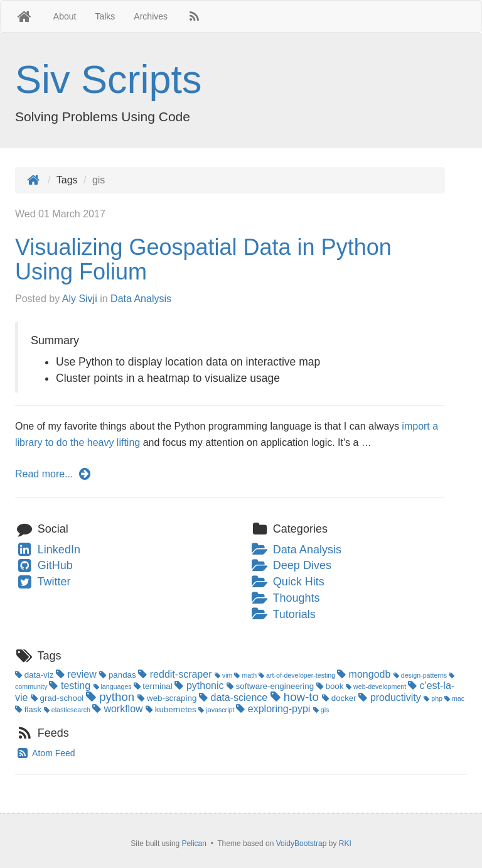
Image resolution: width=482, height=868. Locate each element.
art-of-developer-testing (298, 675)
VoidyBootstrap (302, 844)
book (331, 686)
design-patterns (421, 675)
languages (114, 686)
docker (340, 698)
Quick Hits (287, 582)
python (112, 697)
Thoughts (285, 598)
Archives (151, 16)
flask (29, 709)
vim (225, 675)
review (78, 674)
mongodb (365, 674)
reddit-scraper (176, 674)
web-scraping (168, 698)
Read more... (54, 474)
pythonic (200, 686)
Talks (105, 16)
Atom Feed (45, 753)
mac (454, 698)
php (434, 698)
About (65, 16)
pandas (119, 675)
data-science (235, 697)
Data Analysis (141, 299)
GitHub (44, 565)
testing (71, 686)
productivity (391, 697)
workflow (119, 709)
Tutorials (283, 614)
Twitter (43, 582)
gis (321, 710)
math (246, 675)
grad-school (58, 698)
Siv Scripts (109, 79)
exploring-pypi (275, 709)
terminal (154, 686)
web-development (377, 686)
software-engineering (271, 686)
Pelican (194, 844)
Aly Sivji (80, 299)
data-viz (35, 675)
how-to (296, 697)
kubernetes (172, 709)
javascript (217, 710)
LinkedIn (48, 550)
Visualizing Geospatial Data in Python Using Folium (203, 260)
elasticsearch (68, 710)
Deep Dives (291, 565)
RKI (345, 844)
